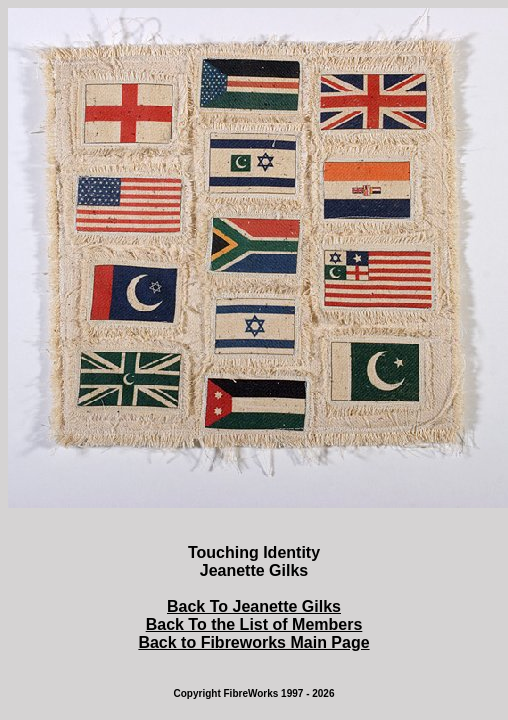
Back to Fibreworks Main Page (253, 642)
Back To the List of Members (254, 624)
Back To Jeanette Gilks (254, 606)
